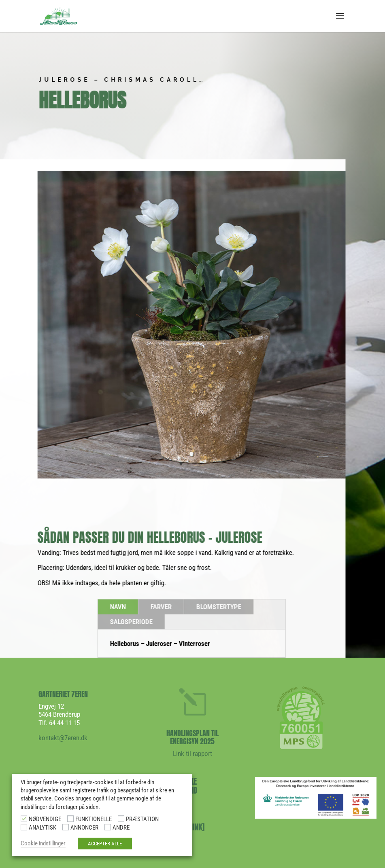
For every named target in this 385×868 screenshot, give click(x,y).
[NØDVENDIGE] (24, 819)
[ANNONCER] (66, 827)
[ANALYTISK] (24, 827)
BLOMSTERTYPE (213, 607)
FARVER (155, 607)
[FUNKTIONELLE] (70, 819)
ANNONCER (84, 828)
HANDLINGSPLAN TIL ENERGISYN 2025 (192, 737)
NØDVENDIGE (45, 819)
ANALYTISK (43, 828)
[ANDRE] (108, 827)
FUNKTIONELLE (94, 819)
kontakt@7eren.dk (63, 738)
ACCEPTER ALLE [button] (105, 844)
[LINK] (195, 827)
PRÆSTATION (142, 819)
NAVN (112, 607)
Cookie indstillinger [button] (43, 843)
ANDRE (121, 828)
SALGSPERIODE (125, 622)
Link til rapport (192, 754)
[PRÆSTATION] (121, 819)
